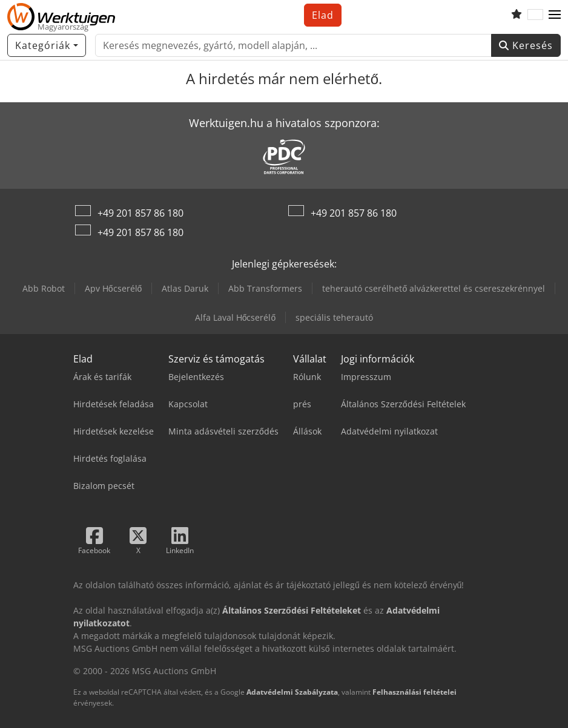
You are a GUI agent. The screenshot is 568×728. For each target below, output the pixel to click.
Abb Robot (44, 288)
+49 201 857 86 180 (140, 213)
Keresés (526, 45)
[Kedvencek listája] (517, 15)
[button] (555, 15)
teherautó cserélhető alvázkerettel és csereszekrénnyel (434, 288)
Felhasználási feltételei (414, 692)
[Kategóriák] (47, 45)
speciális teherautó (334, 317)
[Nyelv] (535, 15)
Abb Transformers (265, 288)
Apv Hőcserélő (114, 288)
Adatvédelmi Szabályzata (292, 692)
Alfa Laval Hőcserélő (236, 317)
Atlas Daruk (185, 288)
